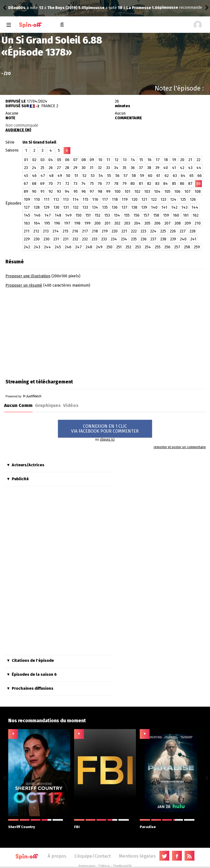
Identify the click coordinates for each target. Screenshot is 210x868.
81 (141, 184)
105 (167, 192)
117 (105, 199)
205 (147, 223)
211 (27, 231)
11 (108, 160)
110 (37, 199)
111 (47, 199)
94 (67, 192)
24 (34, 168)
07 (75, 160)
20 (182, 160)
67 (26, 184)
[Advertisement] (51, 331)
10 (100, 160)
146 (37, 215)
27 (59, 168)
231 (56, 239)
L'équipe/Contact (93, 856)
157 (146, 215)
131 (66, 207)
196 (57, 223)
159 (166, 215)
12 (116, 160)
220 (115, 231)
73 (75, 184)
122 (154, 199)
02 (34, 160)
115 (85, 199)
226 (173, 231)
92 (51, 192)
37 (141, 168)
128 (37, 207)
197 (67, 223)
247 (78, 247)
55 (109, 176)
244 (47, 247)
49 (60, 176)
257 (177, 247)
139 (144, 207)
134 (95, 207)
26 (51, 168)
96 (84, 192)
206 (157, 223)
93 (59, 192)
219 (105, 231)
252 (128, 247)
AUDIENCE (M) (18, 130)
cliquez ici (107, 439)
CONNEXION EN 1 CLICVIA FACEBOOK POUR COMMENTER (105, 429)
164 (37, 223)
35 (124, 168)
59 (142, 176)
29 (75, 168)
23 (26, 168)
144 (195, 207)
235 (134, 239)
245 (58, 247)
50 (68, 176)
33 (108, 168)
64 (183, 176)
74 (83, 184)
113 (66, 199)
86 (182, 184)
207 (167, 223)
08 (84, 160)
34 (116, 168)
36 (133, 168)
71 (59, 184)
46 (34, 176)
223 (143, 231)
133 (85, 207)
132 (76, 207)
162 (196, 215)
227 (183, 231)
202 (117, 223)
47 (43, 176)
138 (134, 207)
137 (124, 207)
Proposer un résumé (24, 285)
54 (101, 176)
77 (108, 184)
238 (163, 239)
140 (154, 207)
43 (190, 168)
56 (117, 176)
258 (187, 247)
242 (27, 247)
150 (78, 215)
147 (48, 215)
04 (51, 160)
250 (109, 247)
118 (115, 199)
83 (157, 184)
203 (127, 223)
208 (178, 223)
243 (37, 247)
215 (65, 231)
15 (141, 160)
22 (199, 160)
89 (26, 192)
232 (75, 239)
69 (42, 184)
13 (125, 160)
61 (158, 176)
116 (95, 199)
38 (149, 168)
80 (133, 184)
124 (173, 199)
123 (163, 199)
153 (107, 215)
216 (75, 231)
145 (27, 215)
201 (107, 223)
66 (200, 176)
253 (138, 247)
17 (158, 160)
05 (59, 160)
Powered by (23, 396)
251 (119, 247)
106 (177, 192)
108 (198, 192)
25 (42, 168)
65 (192, 176)
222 (134, 231)
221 (124, 231)
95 (76, 192)
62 (167, 176)
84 (166, 184)
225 (163, 231)
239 (173, 239)
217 (85, 231)
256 (167, 247)
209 (188, 223)
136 (115, 207)
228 (192, 231)
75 (92, 184)
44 (199, 168)
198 (77, 223)
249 (99, 247)
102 (137, 192)
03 (43, 160)
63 (175, 176)
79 (124, 184)
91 (43, 192)
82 (149, 184)
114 (76, 199)
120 (135, 199)
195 (47, 223)
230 (37, 239)
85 (174, 184)
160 (176, 215)
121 (144, 199)
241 (193, 239)
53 (93, 176)
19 (174, 160)
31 (92, 168)
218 (95, 231)
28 (67, 168)
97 (92, 192)
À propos (57, 856)
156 (136, 215)
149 (68, 215)
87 (190, 184)
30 (84, 168)
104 (157, 192)
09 (92, 160)
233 (94, 239)
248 (89, 247)
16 (149, 160)
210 (198, 223)
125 (183, 199)
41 (174, 168)
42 (182, 168)
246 (68, 247)
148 (58, 215)
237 (153, 239)
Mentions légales (137, 856)
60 (150, 176)
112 (56, 199)
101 (127, 192)
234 (114, 239)
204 (137, 223)
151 (88, 215)
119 (125, 199)
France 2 (50, 106)
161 (186, 215)
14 (133, 160)
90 (34, 192)
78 (116, 184)
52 (84, 176)
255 (158, 247)
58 (134, 176)
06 (67, 160)
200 (97, 223)
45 (26, 176)
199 (87, 223)
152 (97, 215)
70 (51, 184)
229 (27, 239)
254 (148, 247)
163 (27, 223)
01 (26, 160)
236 (144, 239)
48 (51, 176)
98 (100, 192)
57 (126, 176)
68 (34, 184)
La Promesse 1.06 (65, 8)
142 (174, 207)
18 (166, 160)
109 (27, 199)
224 (153, 231)
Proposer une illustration (28, 276)
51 (76, 176)
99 (108, 192)
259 (197, 247)
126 (193, 199)
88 (199, 184)
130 (56, 207)
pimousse (17, 8)
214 (56, 231)
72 (67, 184)
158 (156, 215)
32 (100, 168)
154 (117, 215)
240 (183, 239)
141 (164, 207)
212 (36, 231)
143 (184, 207)
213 (46, 231)
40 (166, 168)
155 (127, 215)
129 (46, 207)
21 (190, 160)
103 (147, 192)
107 (187, 192)
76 (100, 184)
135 (105, 207)
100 (117, 192)
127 (27, 207)
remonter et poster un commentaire (180, 447)
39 (157, 168)
